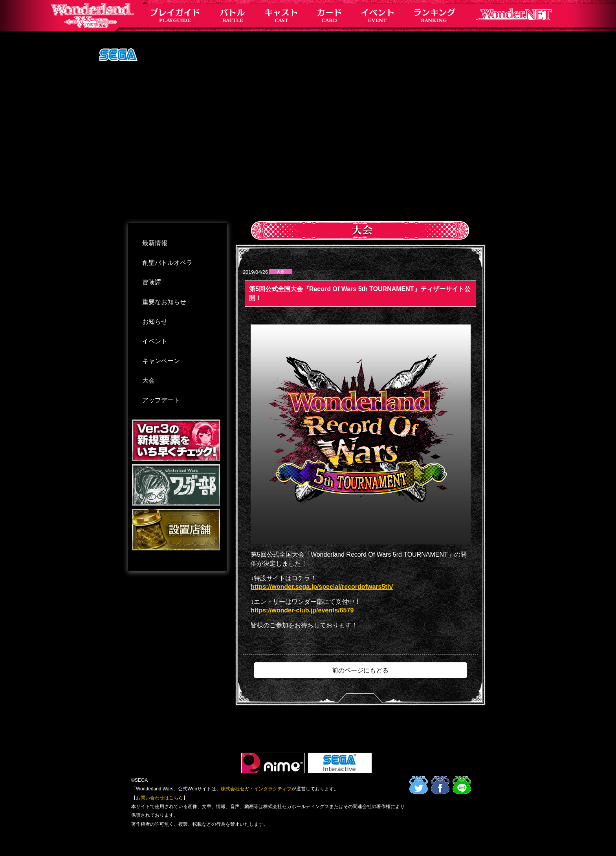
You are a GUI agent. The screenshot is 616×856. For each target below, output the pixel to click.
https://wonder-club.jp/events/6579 (302, 610)
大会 (148, 380)
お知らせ (155, 322)
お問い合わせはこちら (159, 798)
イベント (155, 341)
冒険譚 (152, 282)
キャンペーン (161, 361)
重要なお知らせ (164, 302)
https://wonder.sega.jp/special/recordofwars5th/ (322, 587)
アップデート (161, 400)
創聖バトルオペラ (167, 263)
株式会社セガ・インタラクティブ (256, 789)
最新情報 (155, 243)
